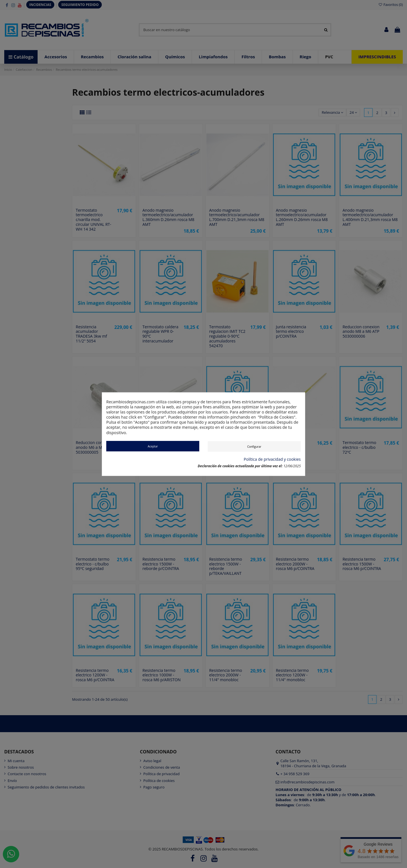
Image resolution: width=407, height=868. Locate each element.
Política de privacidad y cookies (272, 459)
